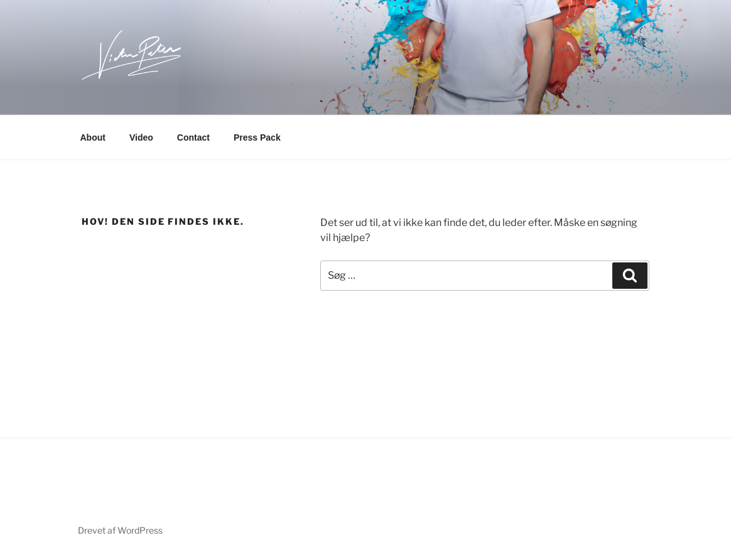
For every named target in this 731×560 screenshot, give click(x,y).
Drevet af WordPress (120, 530)
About (93, 137)
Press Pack (257, 137)
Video (141, 137)
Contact (193, 137)
